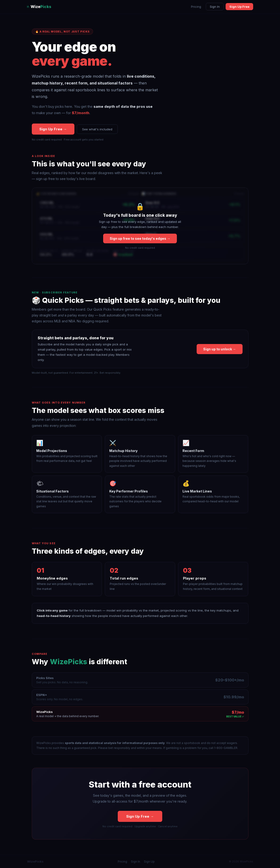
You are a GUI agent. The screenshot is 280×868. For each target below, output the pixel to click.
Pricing (196, 7)
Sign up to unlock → (220, 349)
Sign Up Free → (53, 129)
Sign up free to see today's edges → (140, 238)
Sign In (215, 7)
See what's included (97, 129)
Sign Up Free (239, 7)
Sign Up (149, 862)
